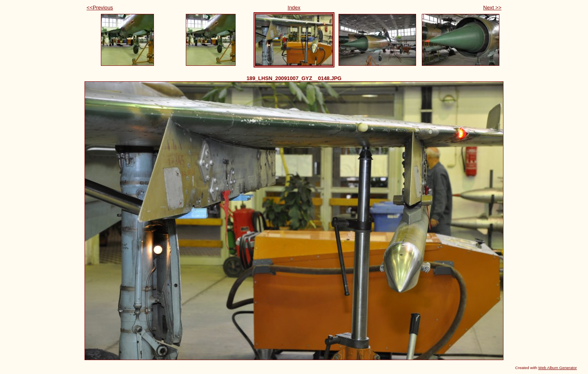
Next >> (492, 8)
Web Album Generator (558, 368)
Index (294, 8)
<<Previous (100, 8)
